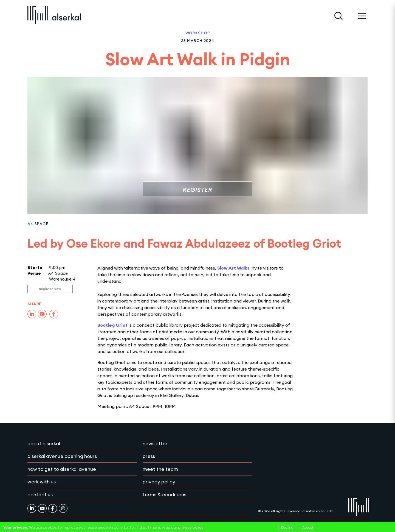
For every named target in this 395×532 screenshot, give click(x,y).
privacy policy (191, 527)
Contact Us (40, 495)
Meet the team (160, 469)
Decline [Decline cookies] (287, 527)
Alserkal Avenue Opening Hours (62, 456)
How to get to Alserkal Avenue (62, 469)
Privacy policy (159, 482)
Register (197, 190)
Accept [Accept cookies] (308, 527)
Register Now (50, 289)
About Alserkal (44, 443)
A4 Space (38, 224)
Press (149, 456)
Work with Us (42, 482)
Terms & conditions (164, 495)
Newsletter (155, 443)
